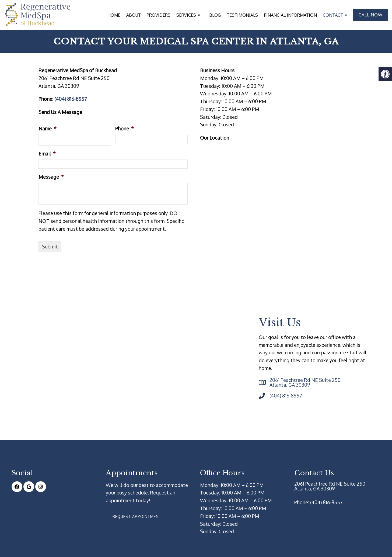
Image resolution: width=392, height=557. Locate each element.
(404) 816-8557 (71, 99)
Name (48, 128)
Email (47, 153)
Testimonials (242, 15)
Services (186, 15)
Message (51, 177)
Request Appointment (137, 516)
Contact (333, 15)
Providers (159, 15)
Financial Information (290, 15)
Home (114, 15)
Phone (125, 128)
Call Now (371, 15)
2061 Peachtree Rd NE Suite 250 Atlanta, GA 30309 (305, 382)
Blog (215, 15)
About (134, 15)
